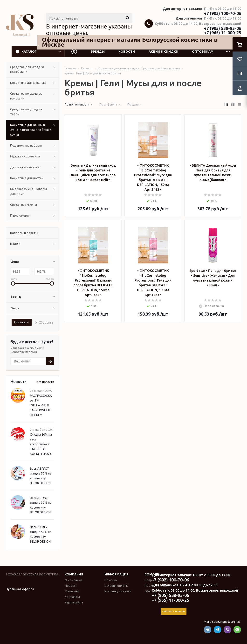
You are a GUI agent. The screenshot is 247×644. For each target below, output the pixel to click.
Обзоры (151, 591)
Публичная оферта (20, 589)
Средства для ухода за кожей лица (27, 69)
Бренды (98, 51)
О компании (73, 580)
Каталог (29, 51)
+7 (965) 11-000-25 (223, 33)
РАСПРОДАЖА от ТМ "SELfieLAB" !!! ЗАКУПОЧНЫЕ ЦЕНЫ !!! (41, 405)
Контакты (72, 597)
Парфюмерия (20, 215)
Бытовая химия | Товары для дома (28, 191)
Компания (74, 574)
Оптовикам (203, 51)
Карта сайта (74, 602)
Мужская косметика (25, 156)
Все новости (45, 382)
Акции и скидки (163, 51)
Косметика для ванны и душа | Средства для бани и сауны (31, 130)
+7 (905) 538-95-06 (223, 28)
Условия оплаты (117, 586)
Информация (117, 574)
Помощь (111, 580)
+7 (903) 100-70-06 (223, 13)
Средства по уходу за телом (26, 112)
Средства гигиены (24, 205)
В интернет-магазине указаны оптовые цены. (89, 30)
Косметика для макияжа (28, 83)
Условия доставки (118, 591)
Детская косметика (25, 167)
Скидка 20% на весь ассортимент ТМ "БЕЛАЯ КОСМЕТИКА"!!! (41, 444)
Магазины (72, 591)
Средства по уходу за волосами (26, 96)
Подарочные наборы (26, 145)
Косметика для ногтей (27, 178)
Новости (127, 51)
